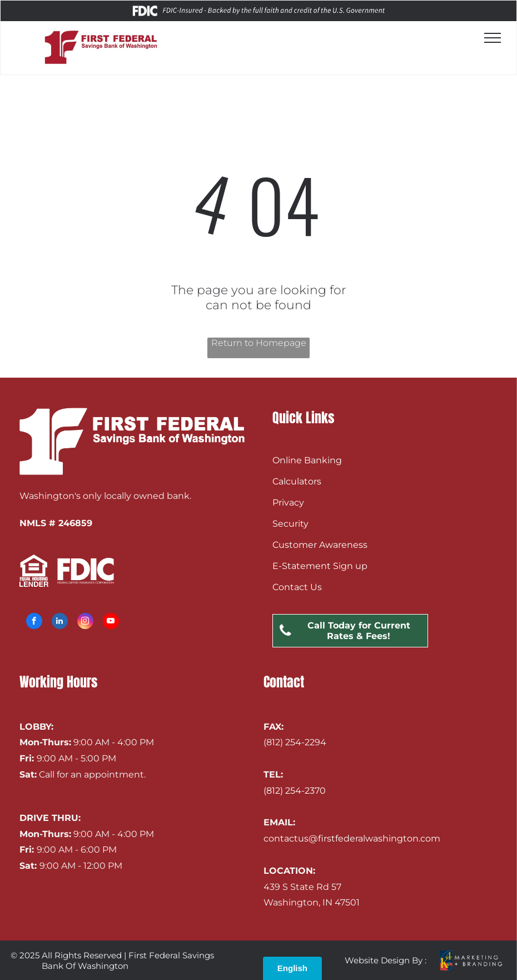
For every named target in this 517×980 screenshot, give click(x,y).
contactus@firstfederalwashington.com (352, 838)
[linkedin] (60, 622)
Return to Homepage (259, 343)
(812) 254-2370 (295, 791)
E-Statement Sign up (320, 566)
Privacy (288, 503)
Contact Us (297, 587)
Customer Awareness (320, 545)
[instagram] (85, 622)
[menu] (493, 38)
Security (290, 524)
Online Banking (307, 460)
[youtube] (111, 622)
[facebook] (34, 622)
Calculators (297, 481)
